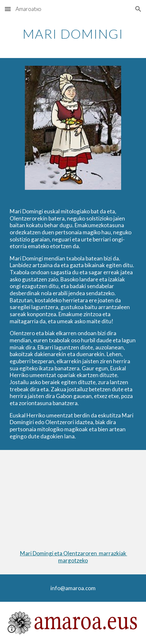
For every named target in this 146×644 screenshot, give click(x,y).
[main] (73, 34)
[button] (8, 9)
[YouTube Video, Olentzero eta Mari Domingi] (73, 495)
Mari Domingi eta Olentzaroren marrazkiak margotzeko (74, 557)
